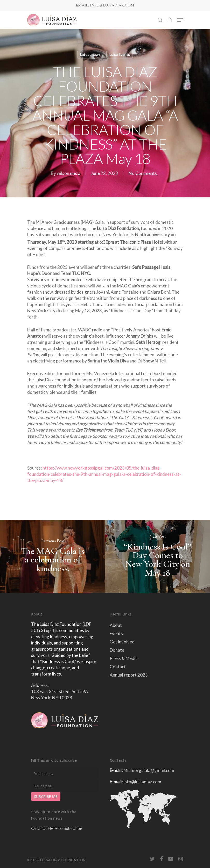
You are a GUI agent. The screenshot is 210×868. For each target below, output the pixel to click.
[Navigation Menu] (180, 20)
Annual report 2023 (129, 675)
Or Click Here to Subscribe (57, 828)
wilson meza (69, 173)
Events (116, 633)
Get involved (122, 642)
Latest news (90, 54)
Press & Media (124, 658)
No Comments (143, 173)
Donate (117, 650)
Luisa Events (120, 54)
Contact (118, 667)
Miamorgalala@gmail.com (149, 770)
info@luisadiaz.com (142, 782)
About (116, 625)
